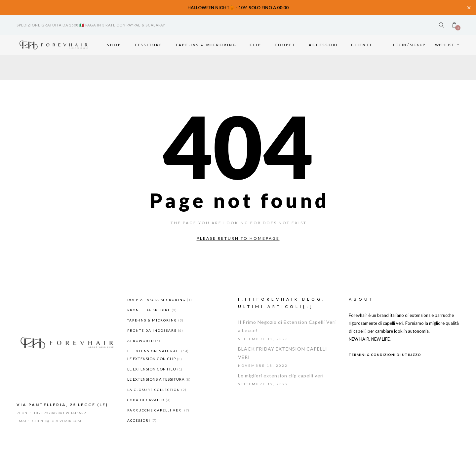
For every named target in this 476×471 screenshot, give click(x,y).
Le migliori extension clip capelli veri (281, 376)
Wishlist (447, 45)
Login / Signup (409, 45)
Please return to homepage (238, 238)
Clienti (361, 45)
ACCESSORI (323, 45)
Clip (256, 45)
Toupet (285, 45)
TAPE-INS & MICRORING (206, 45)
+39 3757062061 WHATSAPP (60, 413)
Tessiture (148, 45)
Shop (114, 45)
